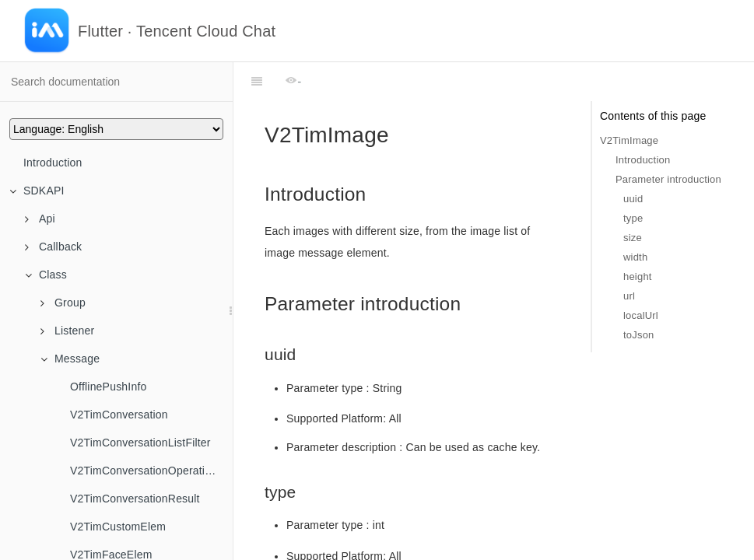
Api (40, 219)
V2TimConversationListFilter (140, 443)
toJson (639, 335)
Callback (53, 247)
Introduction (53, 163)
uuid (633, 199)
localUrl (641, 315)
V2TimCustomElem (118, 527)
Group (63, 303)
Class (46, 275)
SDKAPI (37, 191)
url (629, 296)
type (633, 218)
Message (70, 359)
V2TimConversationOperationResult (151, 471)
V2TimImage (629, 140)
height (638, 276)
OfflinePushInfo (108, 387)
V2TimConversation (119, 415)
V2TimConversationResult (135, 499)
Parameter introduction (668, 179)
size (633, 238)
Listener (67, 331)
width (635, 257)
